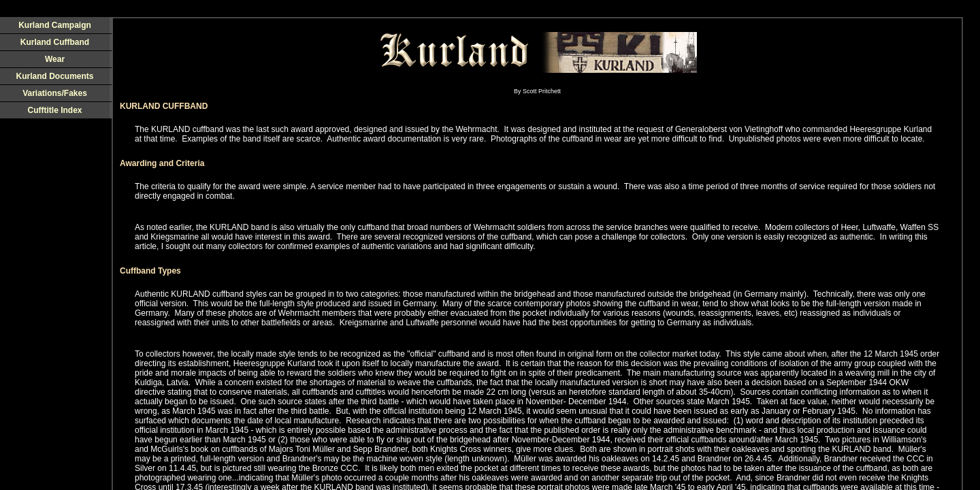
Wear (55, 59)
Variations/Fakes (55, 93)
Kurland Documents (54, 76)
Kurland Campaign (55, 25)
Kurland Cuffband (55, 42)
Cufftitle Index (55, 110)
